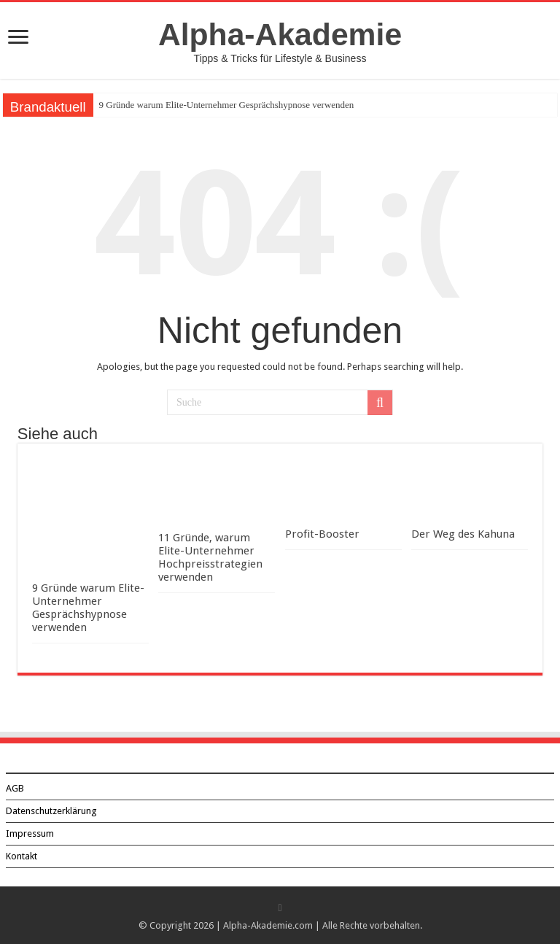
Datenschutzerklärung (51, 811)
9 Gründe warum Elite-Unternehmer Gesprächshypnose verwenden (227, 105)
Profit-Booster (322, 534)
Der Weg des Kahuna (463, 534)
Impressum (30, 833)
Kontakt (22, 856)
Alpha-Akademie (280, 34)
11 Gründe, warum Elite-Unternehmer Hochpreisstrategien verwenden (210, 557)
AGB (15, 788)
